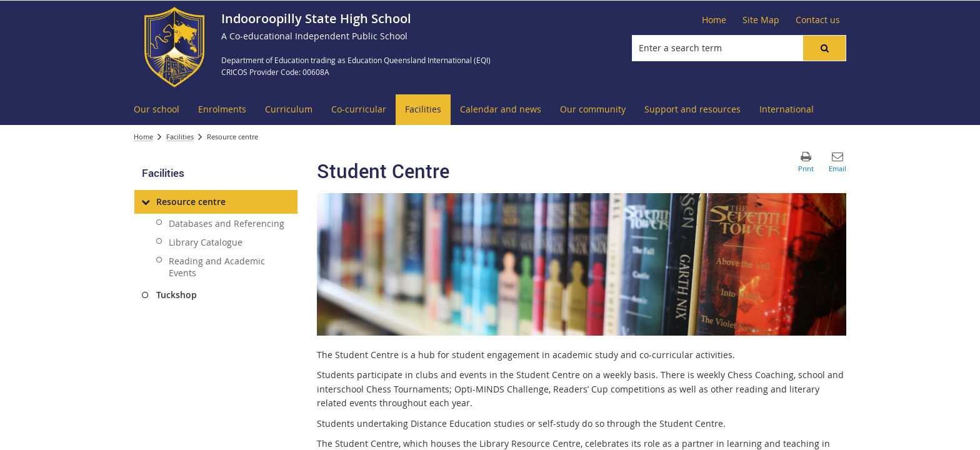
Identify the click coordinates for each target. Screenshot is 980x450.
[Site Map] (761, 20)
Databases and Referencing (227, 223)
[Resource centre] (145, 202)
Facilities (180, 137)
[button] (824, 48)
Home (143, 137)
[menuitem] (157, 110)
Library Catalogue (206, 242)
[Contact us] (818, 20)
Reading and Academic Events (217, 267)
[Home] (714, 20)
